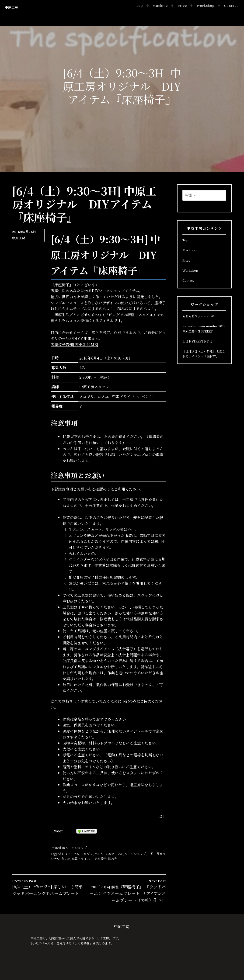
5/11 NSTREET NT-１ (198, 341)
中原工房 (11, 7)
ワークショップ (76, 848)
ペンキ (99, 854)
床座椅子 (101, 859)
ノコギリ (87, 854)
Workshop (206, 5)
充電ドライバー (82, 859)
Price (182, 5)
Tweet (57, 831)
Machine (160, 5)
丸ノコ (66, 859)
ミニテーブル (114, 854)
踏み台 (113, 859)
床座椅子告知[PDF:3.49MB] (74, 345)
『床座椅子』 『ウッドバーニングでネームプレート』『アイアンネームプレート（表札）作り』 (127, 891)
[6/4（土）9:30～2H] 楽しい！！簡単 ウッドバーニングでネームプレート (51, 887)
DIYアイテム (71, 854)
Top (139, 5)
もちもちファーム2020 (198, 316)
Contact (231, 5)
